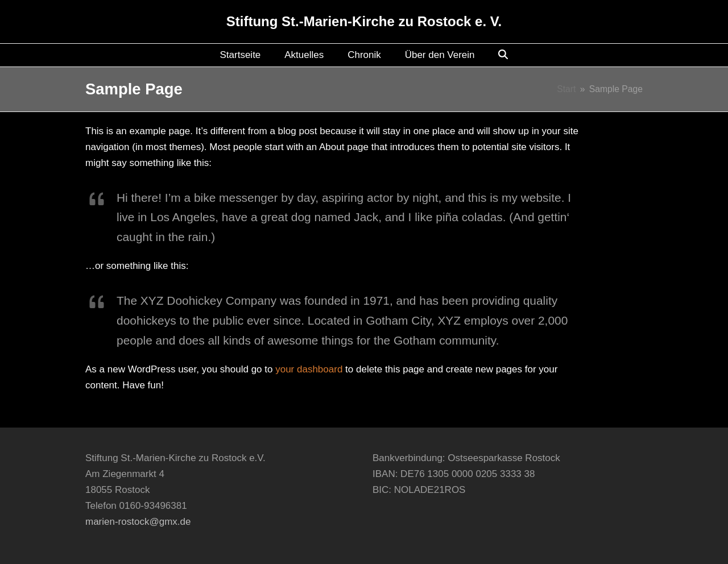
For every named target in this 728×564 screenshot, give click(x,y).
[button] (503, 55)
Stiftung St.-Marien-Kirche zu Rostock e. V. (364, 21)
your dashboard (309, 369)
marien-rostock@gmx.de (138, 522)
